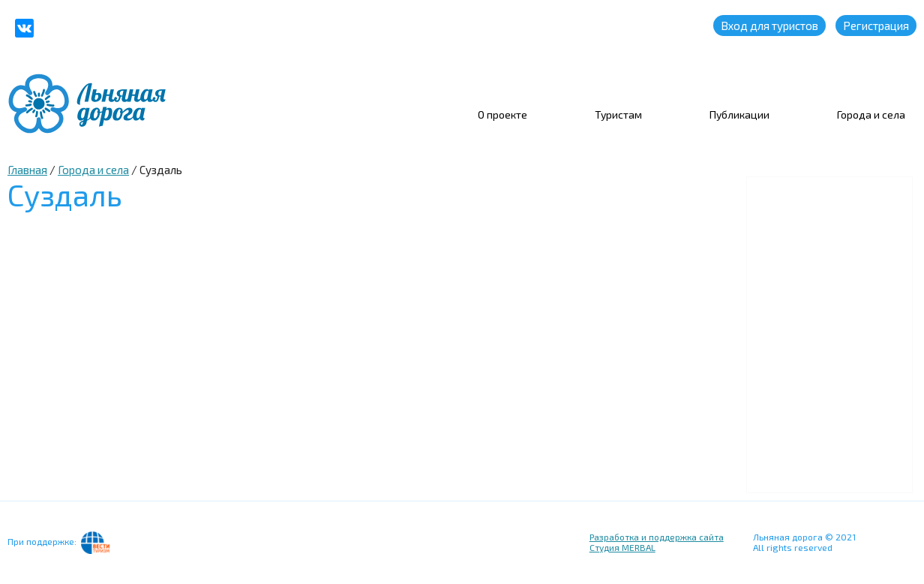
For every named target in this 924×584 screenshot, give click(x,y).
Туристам (618, 114)
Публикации (739, 114)
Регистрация (876, 26)
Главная (27, 170)
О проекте (502, 114)
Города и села (871, 114)
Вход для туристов (769, 26)
